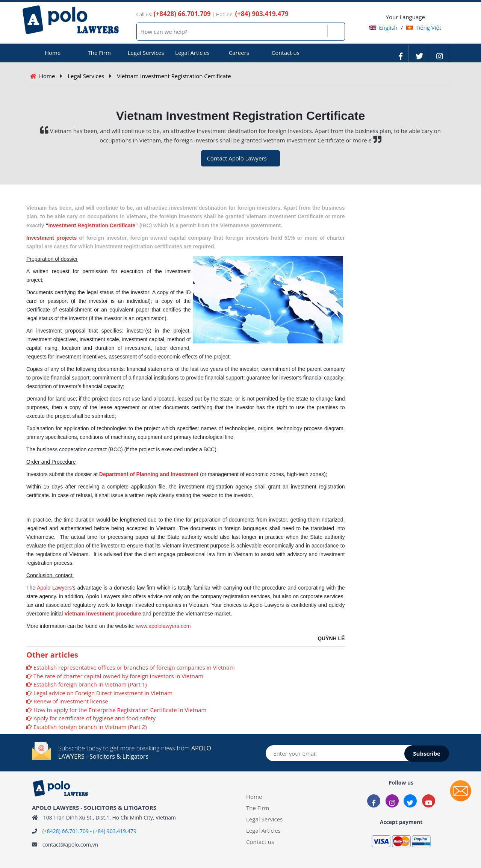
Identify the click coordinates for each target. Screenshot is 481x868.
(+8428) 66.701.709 (66, 831)
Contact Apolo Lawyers (237, 158)
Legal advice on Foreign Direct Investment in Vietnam (103, 693)
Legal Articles (192, 53)
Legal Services (146, 53)
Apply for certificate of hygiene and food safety (95, 718)
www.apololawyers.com (163, 626)
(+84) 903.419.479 (115, 831)
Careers (239, 53)
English (383, 27)
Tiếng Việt (424, 27)
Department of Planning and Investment (149, 474)
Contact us (286, 53)
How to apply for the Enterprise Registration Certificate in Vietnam (120, 710)
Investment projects (51, 238)
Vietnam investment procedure (103, 614)
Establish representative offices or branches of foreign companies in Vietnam (134, 667)
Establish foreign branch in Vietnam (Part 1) (90, 684)
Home (53, 53)
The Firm (99, 53)
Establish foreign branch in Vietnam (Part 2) (90, 727)
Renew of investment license (71, 701)
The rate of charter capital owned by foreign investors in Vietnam (118, 676)
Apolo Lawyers (54, 588)
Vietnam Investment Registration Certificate (174, 76)
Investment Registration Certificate (92, 225)
